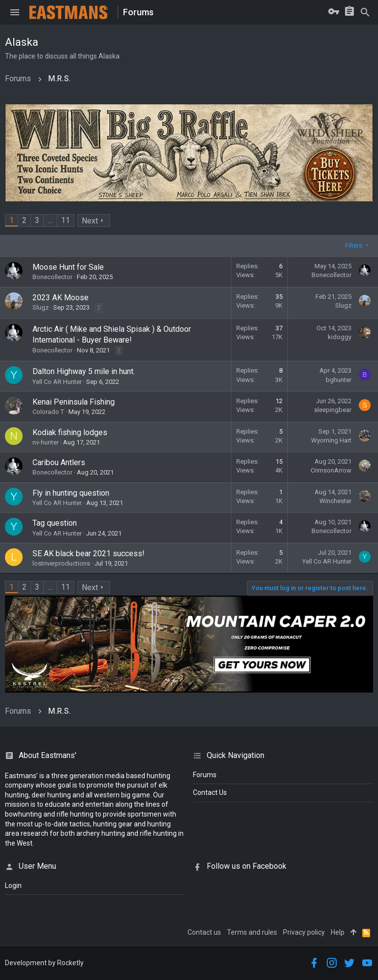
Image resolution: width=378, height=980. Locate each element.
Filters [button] (354, 245)
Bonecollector (52, 277)
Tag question (55, 523)
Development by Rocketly (44, 963)
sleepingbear (333, 410)
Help (338, 932)
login (13, 885)
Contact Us (210, 792)
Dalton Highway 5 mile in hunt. (84, 371)
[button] (15, 12)
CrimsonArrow (331, 470)
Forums (205, 775)
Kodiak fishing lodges (70, 432)
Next (90, 221)
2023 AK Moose (61, 298)
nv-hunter (46, 442)
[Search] (365, 12)
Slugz (41, 307)
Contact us (204, 932)
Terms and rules (252, 932)
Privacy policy (304, 932)
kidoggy (340, 337)
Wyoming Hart (331, 440)
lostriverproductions (61, 563)
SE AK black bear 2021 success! (89, 553)
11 (65, 220)
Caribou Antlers (59, 462)
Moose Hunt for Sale (68, 267)
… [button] (50, 220)
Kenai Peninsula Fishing (74, 402)
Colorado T (48, 412)
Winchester (335, 501)
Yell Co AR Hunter (57, 382)
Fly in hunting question (71, 493)
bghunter (339, 380)
